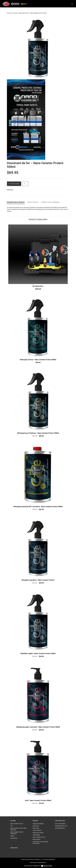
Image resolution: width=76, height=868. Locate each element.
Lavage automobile (38, 824)
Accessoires (14, 838)
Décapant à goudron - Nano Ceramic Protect (38, 580)
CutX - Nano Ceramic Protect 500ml (38, 800)
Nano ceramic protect (17, 824)
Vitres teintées (37, 830)
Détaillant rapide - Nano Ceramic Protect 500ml (38, 653)
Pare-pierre (36, 828)
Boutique (15, 13)
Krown (12, 836)
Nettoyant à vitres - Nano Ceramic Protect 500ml (38, 360)
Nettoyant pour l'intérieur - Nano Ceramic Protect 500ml (38, 433)
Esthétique (36, 826)
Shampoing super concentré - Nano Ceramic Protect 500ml (38, 727)
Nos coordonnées (60, 824)
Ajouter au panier (14, 184)
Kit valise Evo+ (38, 286)
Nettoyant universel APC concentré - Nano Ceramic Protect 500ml (38, 507)
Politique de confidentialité (38, 863)
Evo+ (12, 826)
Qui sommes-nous (60, 828)
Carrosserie (36, 835)
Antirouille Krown (38, 833)
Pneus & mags (36, 840)
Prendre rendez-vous (61, 826)
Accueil (9, 13)
